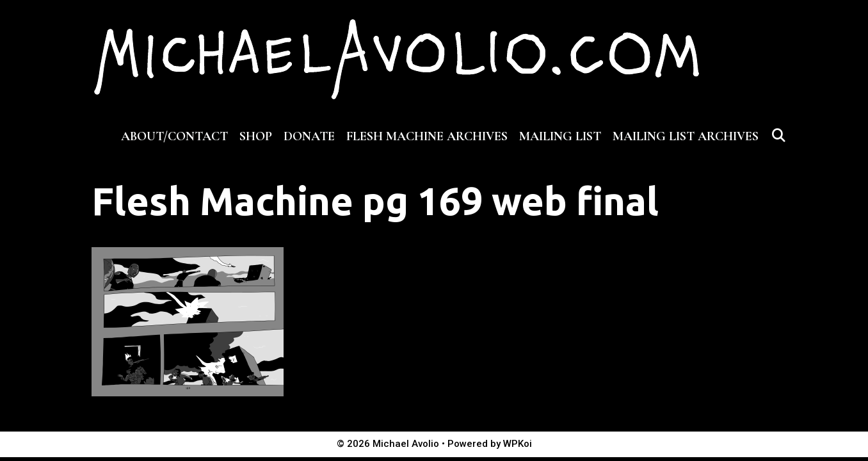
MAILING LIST (560, 136)
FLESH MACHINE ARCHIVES (427, 136)
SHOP (256, 136)
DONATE (309, 136)
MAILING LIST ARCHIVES (686, 136)
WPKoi (518, 444)
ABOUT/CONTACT (174, 136)
